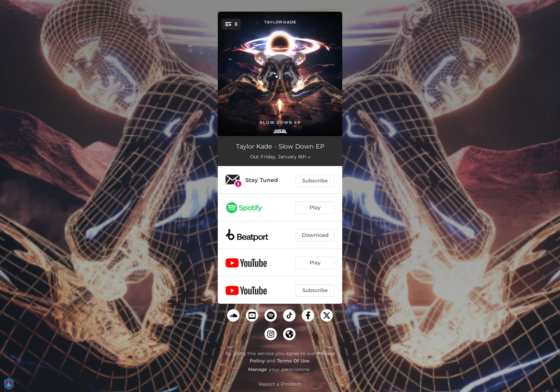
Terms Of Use (293, 361)
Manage (258, 369)
